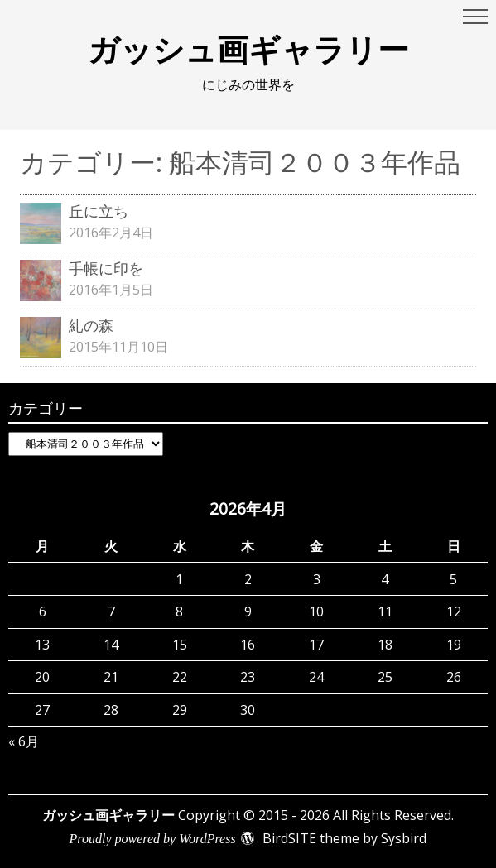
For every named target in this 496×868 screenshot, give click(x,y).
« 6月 (24, 741)
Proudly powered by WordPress (153, 839)
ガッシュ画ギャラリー (248, 49)
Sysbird (404, 838)
